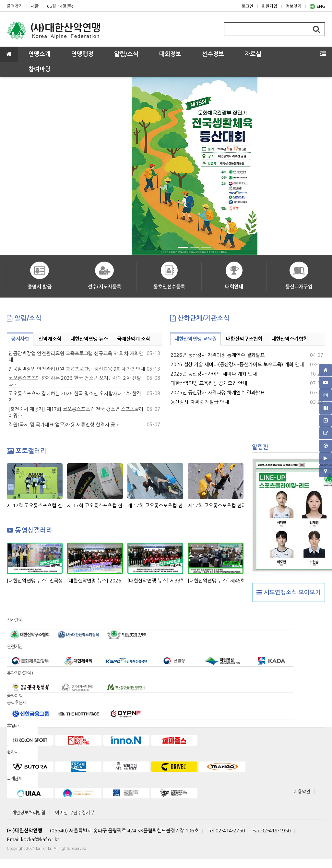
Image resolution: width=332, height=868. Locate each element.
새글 (35, 6)
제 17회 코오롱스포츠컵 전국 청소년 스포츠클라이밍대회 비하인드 (95, 506)
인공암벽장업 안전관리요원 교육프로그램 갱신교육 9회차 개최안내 (77, 369)
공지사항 (20, 339)
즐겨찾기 (15, 6)
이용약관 (302, 792)
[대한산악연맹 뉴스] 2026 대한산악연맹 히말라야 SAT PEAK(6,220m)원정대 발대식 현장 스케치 (95, 581)
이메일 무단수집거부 (75, 813)
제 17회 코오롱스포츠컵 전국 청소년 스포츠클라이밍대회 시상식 (35, 506)
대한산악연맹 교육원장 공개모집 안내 (209, 383)
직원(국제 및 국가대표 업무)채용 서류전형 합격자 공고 (64, 425)
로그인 (247, 6)
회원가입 (269, 6)
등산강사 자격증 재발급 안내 (200, 402)
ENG (317, 6)
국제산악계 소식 (134, 339)
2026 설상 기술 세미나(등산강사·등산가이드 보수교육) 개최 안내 (237, 364)
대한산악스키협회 (290, 339)
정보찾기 (293, 6)
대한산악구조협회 (244, 339)
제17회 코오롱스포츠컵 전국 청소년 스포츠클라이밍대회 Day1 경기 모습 (216, 506)
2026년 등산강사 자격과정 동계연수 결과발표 (218, 355)
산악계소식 (50, 339)
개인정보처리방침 (29, 813)
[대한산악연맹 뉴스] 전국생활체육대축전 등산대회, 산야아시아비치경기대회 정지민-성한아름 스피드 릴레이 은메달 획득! (35, 581)
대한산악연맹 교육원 (196, 339)
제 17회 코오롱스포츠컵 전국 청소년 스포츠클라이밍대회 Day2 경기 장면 (155, 506)
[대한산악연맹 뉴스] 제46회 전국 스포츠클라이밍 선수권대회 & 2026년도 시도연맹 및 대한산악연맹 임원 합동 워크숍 (216, 581)
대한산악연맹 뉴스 (89, 339)
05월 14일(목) (60, 6)
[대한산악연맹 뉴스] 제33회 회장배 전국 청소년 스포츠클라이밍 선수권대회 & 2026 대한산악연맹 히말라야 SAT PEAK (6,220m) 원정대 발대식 (155, 581)
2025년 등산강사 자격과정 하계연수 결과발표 (218, 393)
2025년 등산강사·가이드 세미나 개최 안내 (214, 374)
